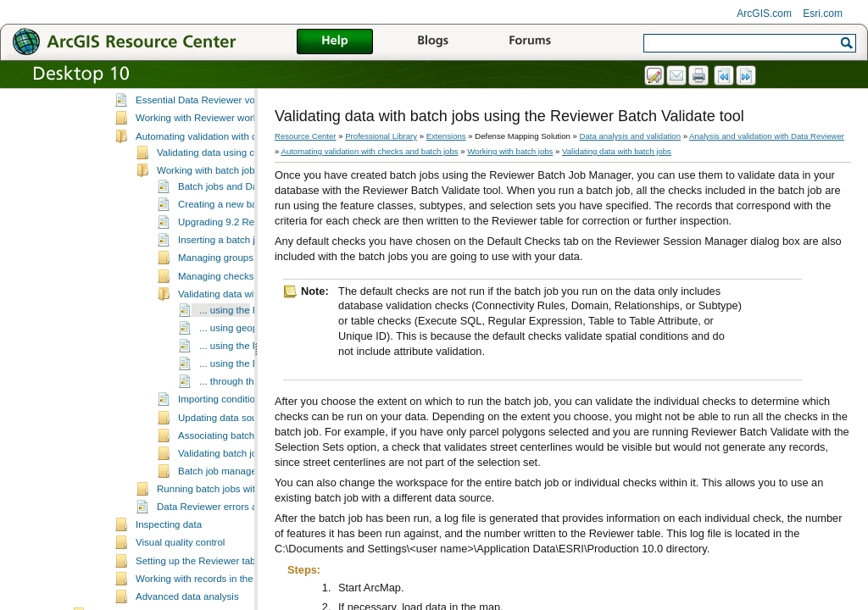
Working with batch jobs (208, 215)
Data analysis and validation (630, 136)
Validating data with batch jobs (244, 339)
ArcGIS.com (764, 14)
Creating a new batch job (232, 249)
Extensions (446, 136)
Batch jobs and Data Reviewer (244, 231)
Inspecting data (169, 569)
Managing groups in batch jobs (245, 302)
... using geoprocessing (249, 373)
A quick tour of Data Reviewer (200, 127)
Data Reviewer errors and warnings (234, 552)
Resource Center (306, 136)
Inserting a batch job (222, 285)
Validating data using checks (218, 197)
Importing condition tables (234, 444)
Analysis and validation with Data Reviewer (208, 93)
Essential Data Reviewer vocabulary (214, 145)
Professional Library (381, 136)
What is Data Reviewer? (188, 109)
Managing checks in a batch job (246, 321)
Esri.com (823, 14)
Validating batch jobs (223, 498)
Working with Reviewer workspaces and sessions (242, 163)
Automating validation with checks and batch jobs (242, 181)
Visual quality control (180, 587)
